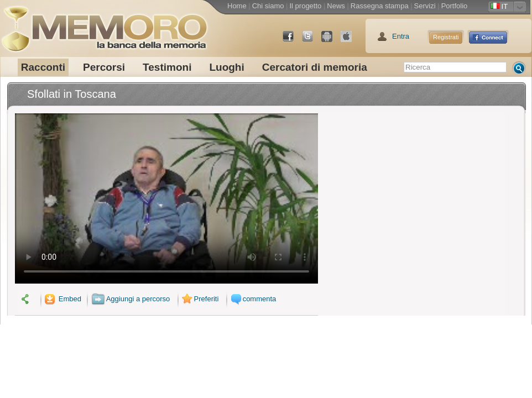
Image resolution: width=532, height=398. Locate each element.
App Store (351, 41)
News (336, 6)
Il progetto (305, 6)
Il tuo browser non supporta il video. (166, 198)
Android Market (331, 41)
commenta (252, 299)
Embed (62, 299)
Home (237, 6)
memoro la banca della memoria (104, 25)
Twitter (312, 41)
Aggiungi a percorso (131, 299)
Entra (401, 36)
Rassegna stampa (380, 6)
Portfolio (455, 6)
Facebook (293, 41)
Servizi (425, 6)
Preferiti (199, 299)
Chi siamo (268, 6)
